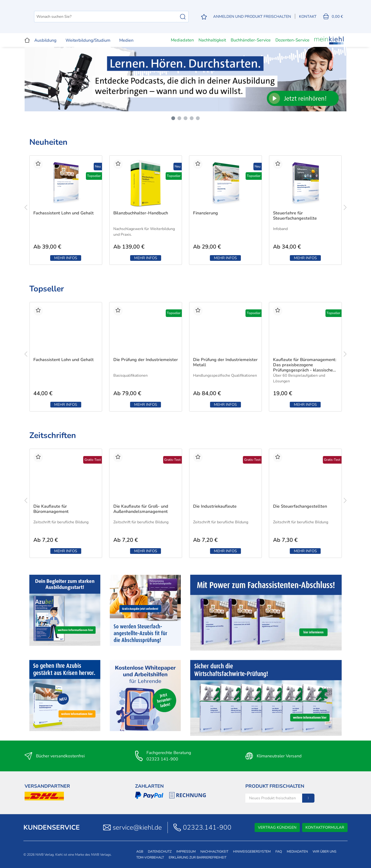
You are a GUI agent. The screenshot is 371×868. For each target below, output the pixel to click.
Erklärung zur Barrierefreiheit (198, 857)
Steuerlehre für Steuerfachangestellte (295, 216)
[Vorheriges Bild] (28, 86)
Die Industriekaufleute (215, 506)
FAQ (279, 852)
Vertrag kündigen (277, 827)
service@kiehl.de (137, 827)
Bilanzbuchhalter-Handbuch (141, 213)
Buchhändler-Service (251, 40)
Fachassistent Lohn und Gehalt (64, 213)
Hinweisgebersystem (252, 852)
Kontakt (308, 17)
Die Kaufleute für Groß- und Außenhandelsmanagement (141, 509)
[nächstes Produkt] (345, 207)
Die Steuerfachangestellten (300, 506)
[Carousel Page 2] (179, 118)
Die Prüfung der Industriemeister (146, 360)
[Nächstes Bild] (343, 86)
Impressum (186, 852)
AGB (140, 852)
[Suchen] (183, 17)
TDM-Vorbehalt (150, 857)
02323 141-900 (162, 759)
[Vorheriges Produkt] (26, 207)
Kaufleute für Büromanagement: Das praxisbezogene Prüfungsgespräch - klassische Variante (305, 365)
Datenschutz (160, 852)
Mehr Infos (66, 258)
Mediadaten (182, 40)
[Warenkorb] (333, 17)
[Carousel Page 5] (198, 118)
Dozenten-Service (292, 40)
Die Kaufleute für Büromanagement (51, 509)
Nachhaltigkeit (212, 40)
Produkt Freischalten (275, 786)
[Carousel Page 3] (185, 118)
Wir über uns (325, 852)
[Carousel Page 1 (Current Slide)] (173, 118)
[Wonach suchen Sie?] (130, 17)
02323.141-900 (207, 827)
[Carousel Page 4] (192, 118)
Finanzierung (205, 213)
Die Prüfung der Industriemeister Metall (225, 362)
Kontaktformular (325, 827)
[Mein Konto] (252, 17)
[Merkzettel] (204, 17)
